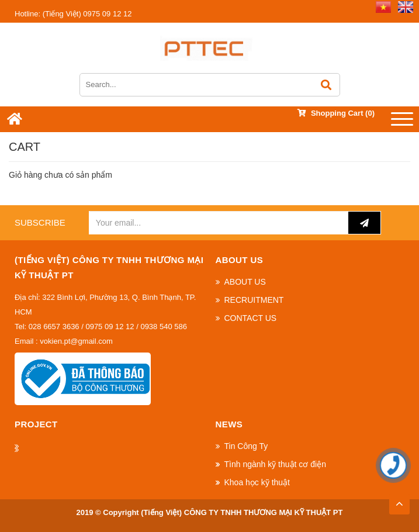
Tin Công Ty (246, 446)
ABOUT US (245, 282)
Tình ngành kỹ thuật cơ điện (275, 464)
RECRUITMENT (254, 300)
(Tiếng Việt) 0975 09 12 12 (73, 14)
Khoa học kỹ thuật (257, 482)
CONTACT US (251, 318)
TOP (399, 501)
